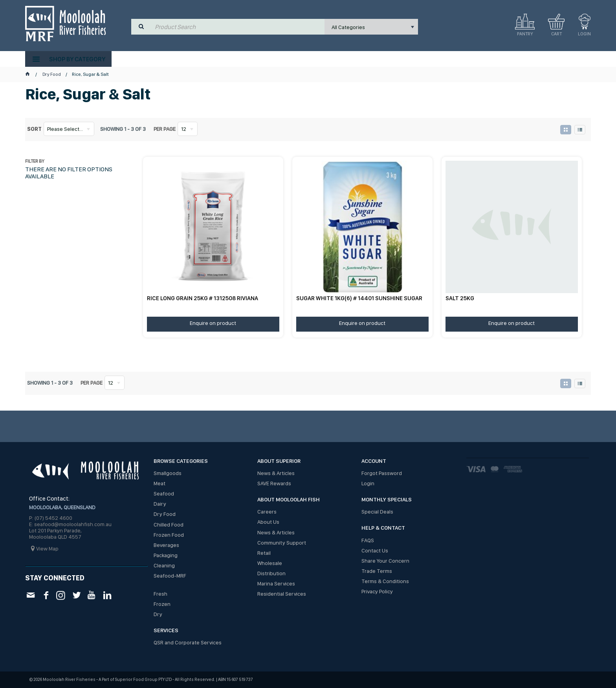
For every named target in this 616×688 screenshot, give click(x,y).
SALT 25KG (460, 298)
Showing (123, 129)
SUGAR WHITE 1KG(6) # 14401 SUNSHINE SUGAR (359, 298)
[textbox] (238, 27)
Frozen (162, 604)
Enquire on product (213, 323)
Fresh (160, 594)
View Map (47, 549)
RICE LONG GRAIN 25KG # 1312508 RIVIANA (203, 298)
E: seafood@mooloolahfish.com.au (70, 524)
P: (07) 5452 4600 (51, 518)
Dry (158, 614)
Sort (34, 129)
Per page (165, 129)
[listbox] (371, 27)
